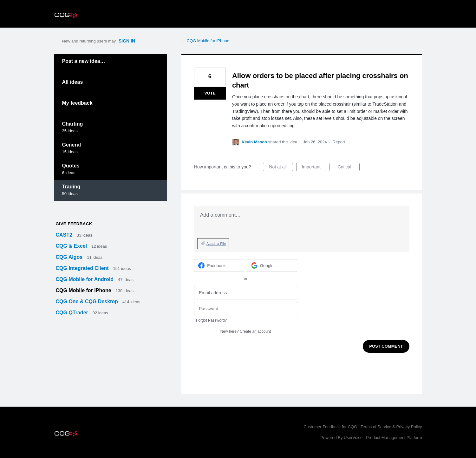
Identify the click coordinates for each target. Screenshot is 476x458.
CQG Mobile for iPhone (84, 290)
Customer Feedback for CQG (330, 427)
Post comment (386, 346)
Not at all (281, 168)
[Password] (246, 309)
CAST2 (65, 235)
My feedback (77, 103)
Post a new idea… (84, 61)
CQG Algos (70, 257)
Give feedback (74, 224)
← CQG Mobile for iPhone (205, 41)
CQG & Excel (72, 246)
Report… (341, 142)
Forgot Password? (211, 320)
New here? (246, 331)
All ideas (73, 82)
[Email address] (246, 293)
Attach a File (216, 244)
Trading (71, 187)
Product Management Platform (394, 438)
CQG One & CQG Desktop (88, 301)
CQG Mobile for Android (85, 279)
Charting (73, 124)
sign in (127, 41)
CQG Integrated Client (83, 268)
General (72, 145)
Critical (349, 168)
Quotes (71, 166)
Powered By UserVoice (342, 438)
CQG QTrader (73, 313)
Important (314, 168)
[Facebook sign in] (219, 265)
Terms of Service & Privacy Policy (391, 427)
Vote (210, 93)
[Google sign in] (272, 265)
